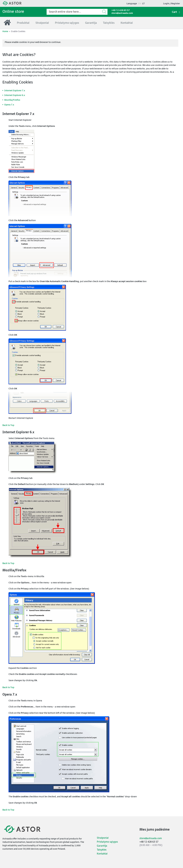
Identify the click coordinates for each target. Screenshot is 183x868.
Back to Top (8, 425)
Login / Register (172, 4)
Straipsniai (103, 838)
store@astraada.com (122, 13)
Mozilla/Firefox (12, 100)
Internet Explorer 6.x (15, 95)
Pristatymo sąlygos (107, 842)
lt (143, 4)
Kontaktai (102, 854)
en (140, 4)
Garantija (102, 846)
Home (5, 31)
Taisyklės (102, 850)
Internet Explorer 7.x (15, 91)
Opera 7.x (9, 105)
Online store (13, 12)
